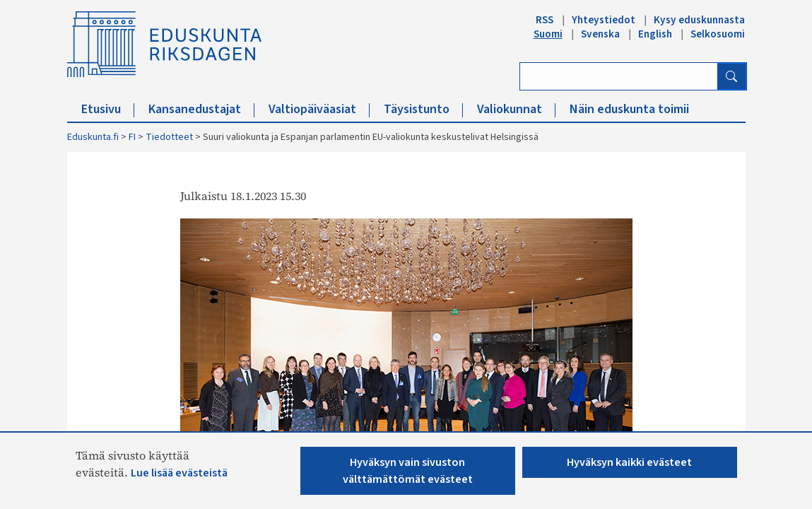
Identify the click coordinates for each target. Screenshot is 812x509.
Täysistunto (423, 109)
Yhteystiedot (604, 20)
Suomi (548, 34)
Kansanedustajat (201, 109)
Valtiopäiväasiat (319, 109)
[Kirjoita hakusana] (619, 76)
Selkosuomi (718, 34)
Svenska (600, 34)
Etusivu (108, 109)
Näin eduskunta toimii (629, 109)
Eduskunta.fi (93, 137)
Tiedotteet (169, 137)
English (655, 34)
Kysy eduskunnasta (699, 20)
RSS (545, 20)
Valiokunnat (516, 109)
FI (132, 137)
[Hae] (731, 76)
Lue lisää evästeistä (179, 473)
